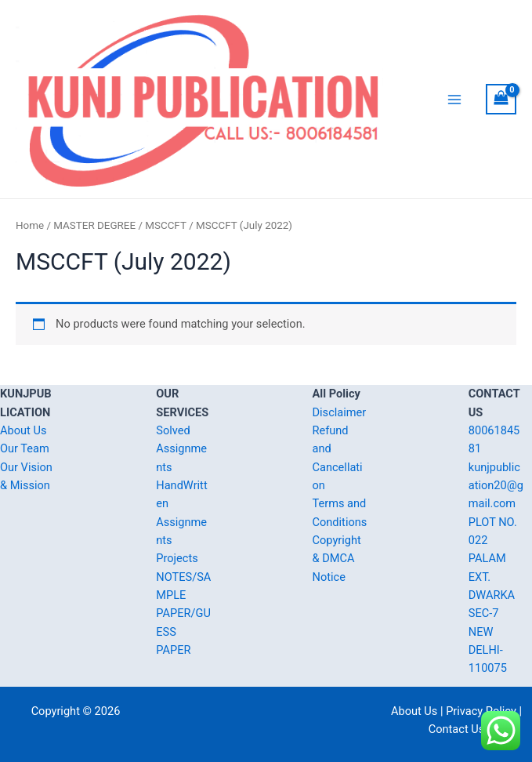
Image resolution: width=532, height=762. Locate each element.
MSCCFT (166, 225)
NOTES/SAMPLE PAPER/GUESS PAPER (183, 613)
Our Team (25, 448)
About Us (23, 430)
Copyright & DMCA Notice (337, 559)
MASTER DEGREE (94, 225)
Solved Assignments (181, 449)
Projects (177, 558)
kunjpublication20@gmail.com (496, 486)
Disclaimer (340, 412)
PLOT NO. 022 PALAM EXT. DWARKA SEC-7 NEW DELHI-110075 (493, 595)
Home (30, 225)
